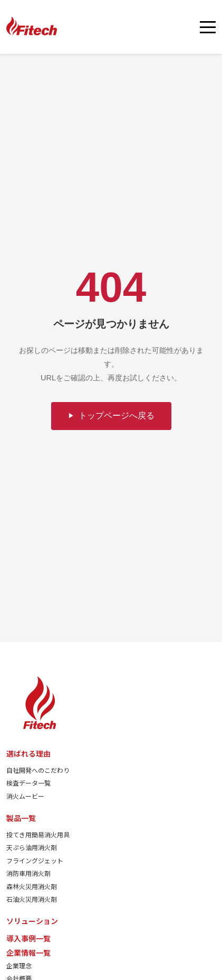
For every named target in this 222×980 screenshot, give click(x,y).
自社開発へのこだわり (38, 770)
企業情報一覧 (28, 953)
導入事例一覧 (28, 938)
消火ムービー (25, 796)
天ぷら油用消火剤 (32, 847)
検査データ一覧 (28, 783)
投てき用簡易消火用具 (38, 834)
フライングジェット (35, 860)
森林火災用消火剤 (32, 886)
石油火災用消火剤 (32, 899)
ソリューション (32, 921)
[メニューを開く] (208, 27)
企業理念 (19, 965)
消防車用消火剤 (28, 873)
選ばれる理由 (28, 753)
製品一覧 (21, 818)
